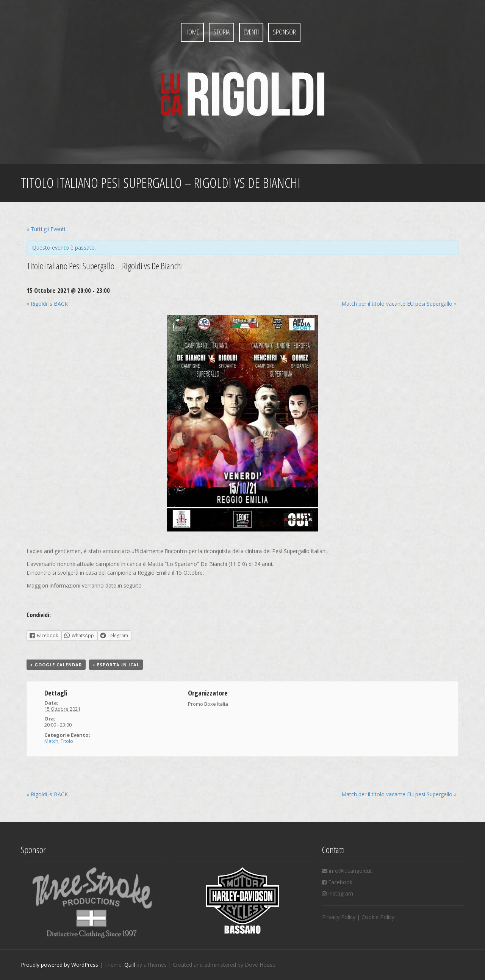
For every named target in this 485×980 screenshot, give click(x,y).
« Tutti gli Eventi (46, 229)
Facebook (340, 882)
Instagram (341, 893)
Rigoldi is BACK (47, 304)
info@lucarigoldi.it (350, 871)
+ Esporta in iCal (116, 665)
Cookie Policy (378, 917)
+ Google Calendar (56, 665)
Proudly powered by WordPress (59, 965)
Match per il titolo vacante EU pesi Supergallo (399, 304)
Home (192, 32)
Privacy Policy (339, 917)
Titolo (67, 741)
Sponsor (284, 32)
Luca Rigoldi (242, 94)
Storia (221, 32)
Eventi (251, 32)
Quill (130, 965)
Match (51, 741)
